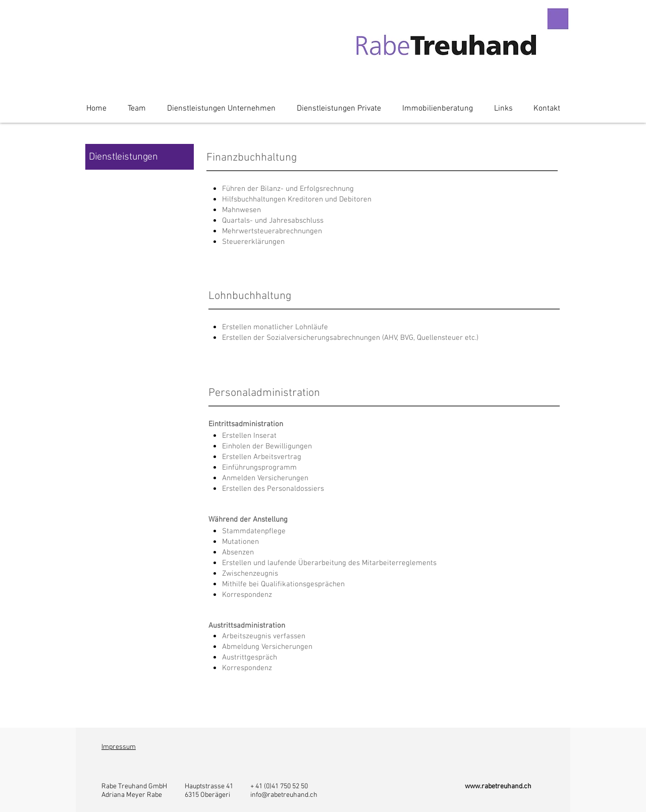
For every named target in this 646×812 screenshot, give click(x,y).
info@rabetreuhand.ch (284, 795)
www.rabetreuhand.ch (498, 786)
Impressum (119, 747)
